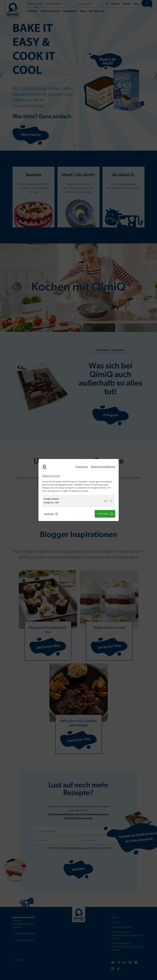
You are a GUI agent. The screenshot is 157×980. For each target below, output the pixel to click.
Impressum (82, 466)
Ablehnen (51, 514)
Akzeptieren (105, 514)
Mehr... (108, 501)
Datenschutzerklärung (103, 466)
